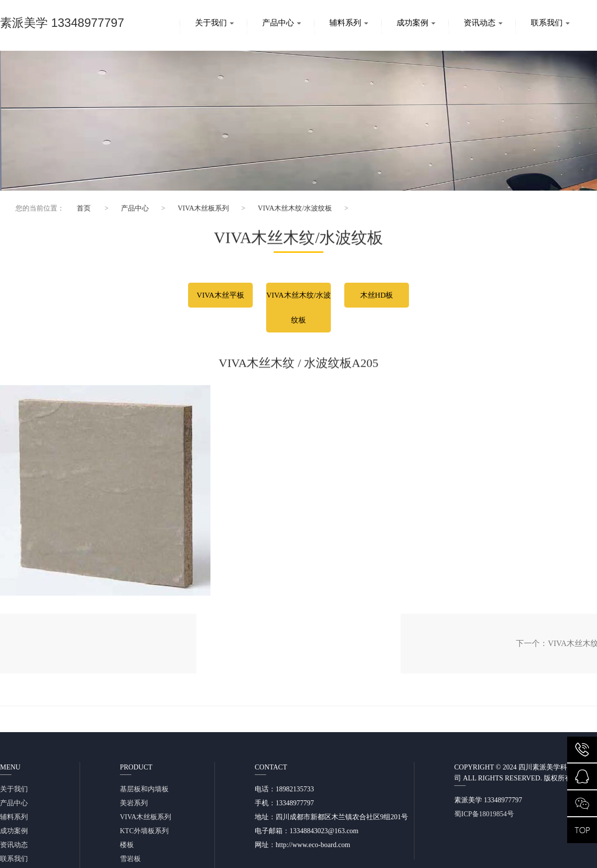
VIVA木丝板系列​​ (196, 208)
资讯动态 (483, 23)
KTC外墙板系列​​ (144, 831)
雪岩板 (130, 859)
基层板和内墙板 (144, 789)
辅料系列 (349, 23)
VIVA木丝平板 (220, 295)
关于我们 (214, 23)
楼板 (127, 845)
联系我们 (550, 23)
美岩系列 (134, 803)
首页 (77, 208)
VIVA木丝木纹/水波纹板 (288, 208)
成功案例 (416, 23)
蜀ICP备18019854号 (484, 814)
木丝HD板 (377, 295)
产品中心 (282, 23)
